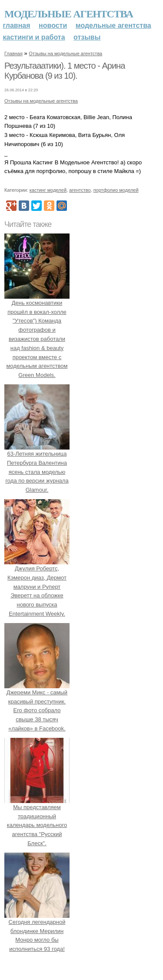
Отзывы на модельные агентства (65, 53)
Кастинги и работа (34, 37)
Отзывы (87, 37)
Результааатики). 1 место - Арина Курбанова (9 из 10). (65, 71)
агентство (80, 190)
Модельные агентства (69, 14)
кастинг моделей (48, 190)
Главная (17, 25)
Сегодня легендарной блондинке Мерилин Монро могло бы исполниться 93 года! (37, 931)
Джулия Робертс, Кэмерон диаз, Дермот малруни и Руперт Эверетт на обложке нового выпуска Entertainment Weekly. (37, 587)
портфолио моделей (116, 190)
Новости (53, 25)
